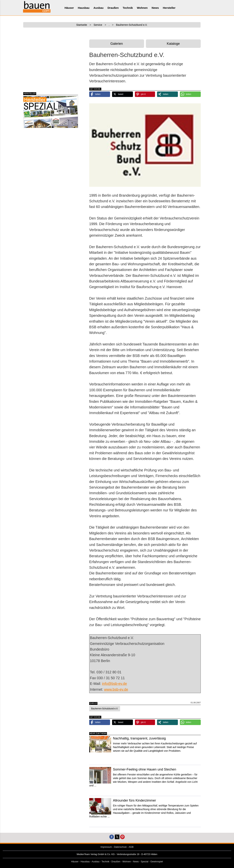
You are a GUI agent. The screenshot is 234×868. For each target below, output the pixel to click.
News (155, 8)
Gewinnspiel (157, 862)
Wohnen (142, 8)
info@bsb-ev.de (114, 684)
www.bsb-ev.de (116, 689)
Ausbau (98, 8)
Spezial (145, 862)
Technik (128, 8)
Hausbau (84, 8)
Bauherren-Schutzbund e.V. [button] (105, 709)
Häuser (69, 8)
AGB (131, 847)
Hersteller (169, 8)
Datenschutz (120, 847)
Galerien (117, 44)
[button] (100, 94)
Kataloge (173, 44)
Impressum (106, 847)
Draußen (113, 8)
